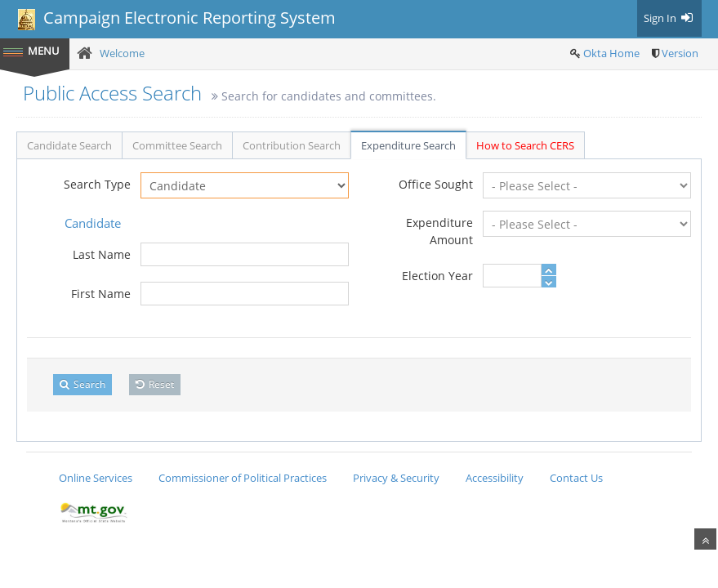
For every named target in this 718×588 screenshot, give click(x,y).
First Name (101, 294)
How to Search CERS (525, 145)
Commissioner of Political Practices (243, 478)
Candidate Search (69, 145)
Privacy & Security (396, 478)
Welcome (122, 53)
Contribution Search (292, 145)
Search (83, 384)
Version (680, 53)
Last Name (102, 254)
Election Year (437, 276)
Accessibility (495, 478)
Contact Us (576, 478)
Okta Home (611, 53)
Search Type (97, 184)
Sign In (669, 18)
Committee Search (177, 145)
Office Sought (436, 184)
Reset (155, 384)
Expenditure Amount (439, 231)
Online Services (96, 478)
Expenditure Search (408, 145)
